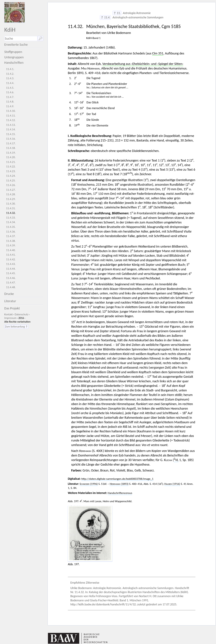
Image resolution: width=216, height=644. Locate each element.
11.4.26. (11, 185)
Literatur (10, 301)
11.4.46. (11, 278)
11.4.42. (11, 259)
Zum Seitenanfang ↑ (16, 327)
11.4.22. (11, 167)
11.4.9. (10, 106)
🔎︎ (40, 38)
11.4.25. (11, 181)
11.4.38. (11, 241)
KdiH (10, 30)
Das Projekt (12, 308)
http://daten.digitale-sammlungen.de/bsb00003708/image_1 (117, 479)
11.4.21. (11, 162)
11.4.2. (10, 74)
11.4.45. (11, 273)
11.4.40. (11, 250)
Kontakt (9, 314)
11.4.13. (11, 125)
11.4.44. (11, 269)
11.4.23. (11, 171)
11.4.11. (11, 116)
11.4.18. (11, 148)
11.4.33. (11, 218)
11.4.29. (11, 199)
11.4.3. (10, 78)
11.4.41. (11, 255)
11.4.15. (11, 134)
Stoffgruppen (13, 52)
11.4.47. (11, 283)
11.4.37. (11, 236)
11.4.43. (11, 264)
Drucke (9, 294)
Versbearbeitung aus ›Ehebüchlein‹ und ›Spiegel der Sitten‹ (143, 64)
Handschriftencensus (120, 493)
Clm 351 (158, 53)
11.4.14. (11, 129)
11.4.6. (10, 92)
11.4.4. (10, 83)
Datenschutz (21, 314)
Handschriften (14, 63)
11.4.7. (10, 97)
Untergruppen (14, 57)
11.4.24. (11, 176)
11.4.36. (11, 232)
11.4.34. (11, 222)
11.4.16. (11, 139)
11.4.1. (10, 69)
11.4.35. (11, 227)
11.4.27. (11, 190)
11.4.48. (11, 287)
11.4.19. (11, 153)
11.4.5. (10, 88)
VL (176, 460)
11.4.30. (11, 204)
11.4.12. (11, 120)
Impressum (10, 318)
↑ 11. (117, 13)
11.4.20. (11, 157)
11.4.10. (11, 111)
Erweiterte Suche (16, 45)
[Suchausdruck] (21, 39)
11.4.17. (11, 143)
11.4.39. (11, 245)
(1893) (119, 484)
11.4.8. (10, 102)
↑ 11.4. (105, 17)
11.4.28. (11, 194)
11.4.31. (11, 208)
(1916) (172, 484)
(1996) (89, 484)
